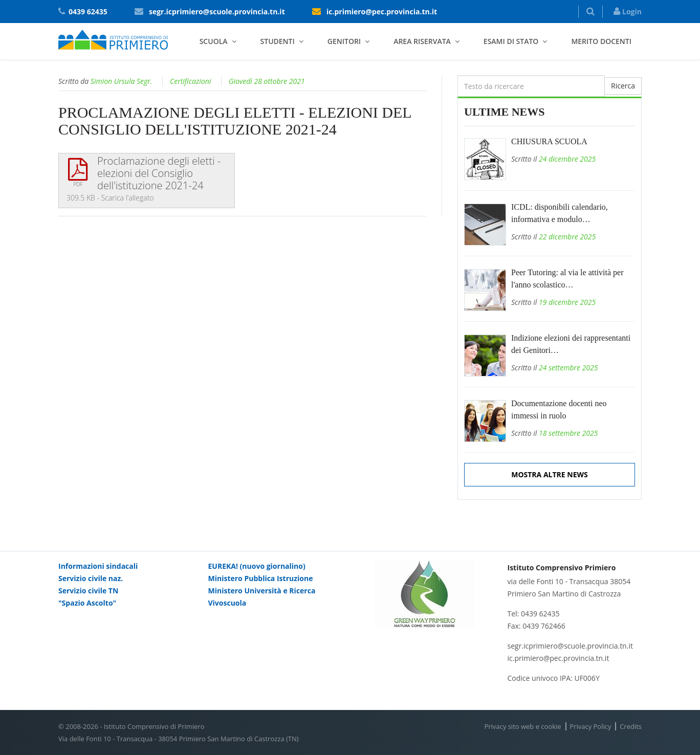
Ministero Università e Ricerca (262, 591)
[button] (590, 12)
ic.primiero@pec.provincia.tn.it (382, 12)
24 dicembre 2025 (567, 159)
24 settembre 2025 (568, 368)
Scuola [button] (214, 41)
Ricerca (623, 86)
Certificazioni (190, 81)
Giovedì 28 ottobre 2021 (267, 81)
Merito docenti (601, 41)
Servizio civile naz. (91, 578)
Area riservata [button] (422, 41)
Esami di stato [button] (511, 41)
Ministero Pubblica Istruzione (261, 578)
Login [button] (628, 12)
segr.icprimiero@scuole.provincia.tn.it (217, 12)
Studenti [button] (278, 41)
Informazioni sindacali (98, 566)
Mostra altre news (550, 474)
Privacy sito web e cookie (522, 726)
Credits (631, 726)
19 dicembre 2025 (567, 302)
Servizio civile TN (88, 591)
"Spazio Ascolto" (87, 603)
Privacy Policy (590, 726)
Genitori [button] (344, 41)
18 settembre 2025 (568, 433)
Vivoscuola (227, 603)
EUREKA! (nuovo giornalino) (257, 566)
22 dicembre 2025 (567, 237)
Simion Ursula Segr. (121, 81)
